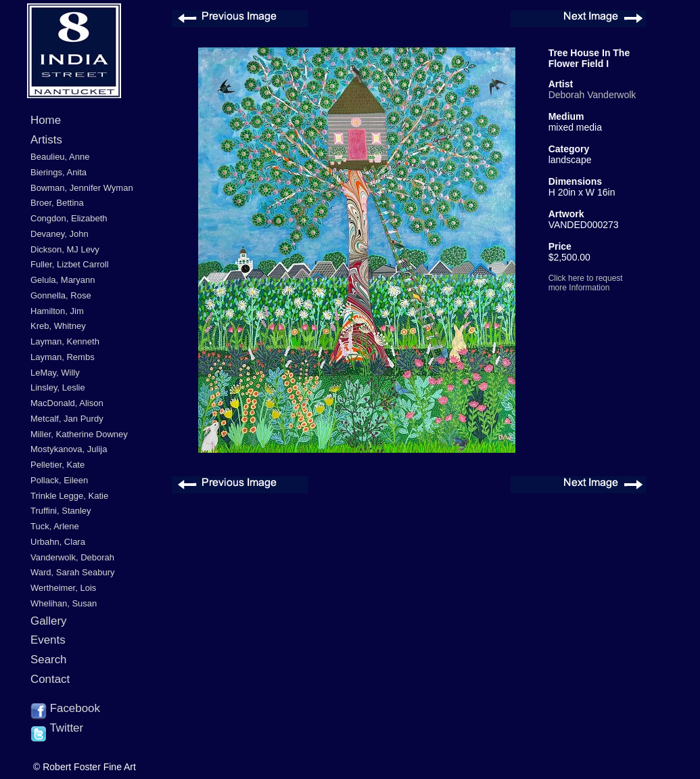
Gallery (49, 621)
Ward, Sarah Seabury (73, 572)
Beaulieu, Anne (60, 157)
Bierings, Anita (59, 172)
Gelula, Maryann (63, 280)
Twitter (57, 729)
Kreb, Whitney (58, 326)
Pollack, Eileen (59, 480)
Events (48, 640)
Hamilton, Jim (57, 311)
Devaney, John (60, 234)
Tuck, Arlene (55, 526)
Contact (50, 679)
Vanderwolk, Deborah (72, 557)
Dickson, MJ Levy (65, 249)
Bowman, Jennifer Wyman (82, 188)
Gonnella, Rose (61, 295)
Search (49, 660)
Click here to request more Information (586, 283)
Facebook (65, 709)
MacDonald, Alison (67, 403)
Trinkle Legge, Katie (69, 496)
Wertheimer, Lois (63, 588)
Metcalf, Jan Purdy (67, 419)
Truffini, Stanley (61, 511)
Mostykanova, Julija (69, 449)
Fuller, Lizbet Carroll (70, 264)
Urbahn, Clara (58, 542)
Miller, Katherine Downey (79, 434)
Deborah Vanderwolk (592, 95)
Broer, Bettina (57, 203)
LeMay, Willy (55, 373)
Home (46, 120)
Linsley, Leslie (58, 387)
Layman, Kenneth (65, 341)
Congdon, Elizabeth (69, 218)
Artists (46, 140)
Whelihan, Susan (64, 603)
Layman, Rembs (63, 357)
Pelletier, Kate (57, 465)
